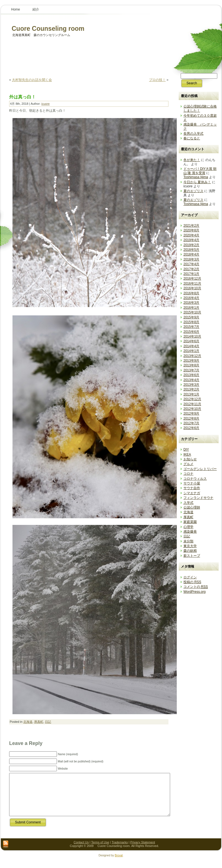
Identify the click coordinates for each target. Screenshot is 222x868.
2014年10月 (192, 336)
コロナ (188, 474)
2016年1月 (191, 308)
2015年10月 (192, 312)
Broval (119, 864)
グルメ (188, 464)
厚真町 (39, 722)
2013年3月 (191, 385)
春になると (192, 138)
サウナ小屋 (192, 483)
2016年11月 (192, 284)
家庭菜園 (190, 522)
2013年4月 (191, 380)
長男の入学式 (193, 134)
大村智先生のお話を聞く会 (32, 80)
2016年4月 (191, 298)
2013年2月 (191, 389)
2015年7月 (191, 327)
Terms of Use (100, 851)
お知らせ (190, 459)
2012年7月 (191, 423)
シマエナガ (192, 493)
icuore (46, 104)
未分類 (188, 541)
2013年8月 (191, 365)
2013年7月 (191, 370)
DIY (186, 450)
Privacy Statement (142, 851)
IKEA (187, 455)
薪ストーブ (192, 556)
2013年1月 (191, 394)
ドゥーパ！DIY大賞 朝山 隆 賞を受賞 (200, 171)
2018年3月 (191, 259)
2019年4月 (191, 240)
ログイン (190, 577)
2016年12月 (192, 279)
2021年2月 (191, 226)
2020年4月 (191, 235)
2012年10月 (192, 409)
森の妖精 (190, 551)
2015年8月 (191, 322)
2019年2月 (191, 245)
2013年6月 (191, 375)
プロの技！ (157, 80)
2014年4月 (191, 346)
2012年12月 (192, 399)
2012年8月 (191, 418)
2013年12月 (192, 356)
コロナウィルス (195, 479)
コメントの (196, 587)
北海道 (28, 722)
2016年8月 (191, 293)
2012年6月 (191, 428)
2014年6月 (191, 341)
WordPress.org (195, 592)
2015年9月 (191, 317)
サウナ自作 (192, 488)
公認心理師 (192, 507)
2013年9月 (191, 361)
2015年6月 (191, 332)
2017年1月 (191, 274)
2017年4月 (191, 264)
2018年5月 (191, 250)
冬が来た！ (192, 160)
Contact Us (81, 851)
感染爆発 (190, 532)
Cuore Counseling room (45, 29)
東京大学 (190, 546)
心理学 (188, 527)
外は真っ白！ (22, 97)
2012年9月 (191, 413)
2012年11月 (192, 404)
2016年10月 (192, 288)
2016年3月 (191, 303)
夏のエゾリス (193, 191)
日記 (48, 722)
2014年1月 (191, 351)
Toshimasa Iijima (196, 177)
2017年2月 (191, 269)
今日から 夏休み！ (197, 182)
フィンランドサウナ (198, 498)
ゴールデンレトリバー (200, 469)
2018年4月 (191, 254)
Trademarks (120, 851)
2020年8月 (191, 230)
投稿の (192, 582)
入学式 (188, 503)
